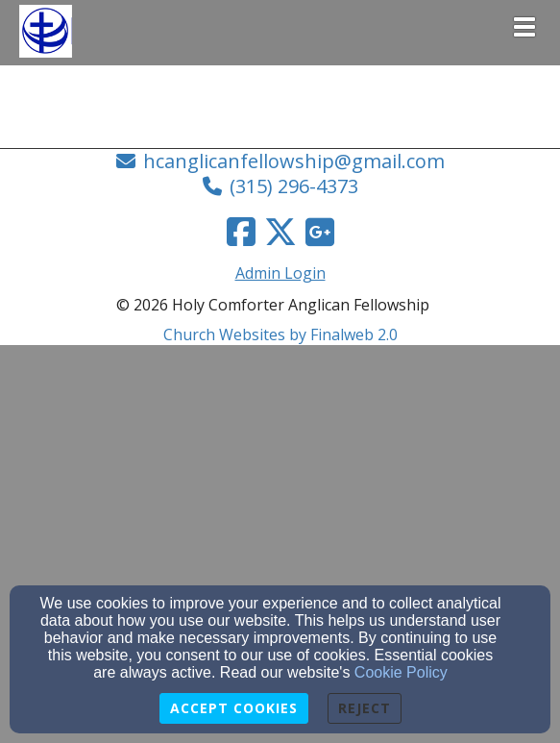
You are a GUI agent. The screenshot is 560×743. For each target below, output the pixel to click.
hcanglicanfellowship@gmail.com (294, 161)
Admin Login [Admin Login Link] (280, 273)
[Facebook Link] (241, 232)
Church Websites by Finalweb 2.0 (280, 334)
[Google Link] (320, 232)
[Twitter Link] (280, 232)
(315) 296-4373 (294, 186)
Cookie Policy (401, 672)
